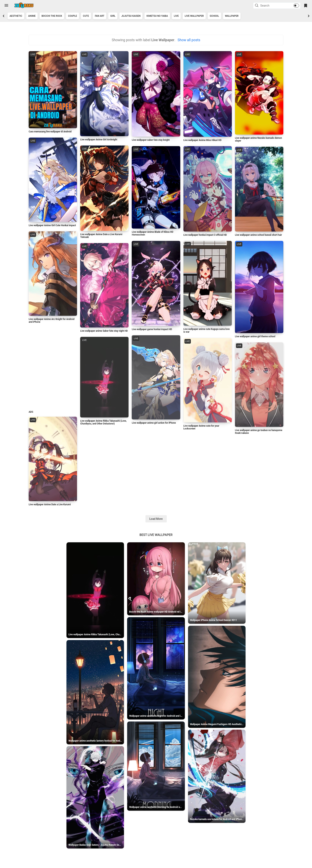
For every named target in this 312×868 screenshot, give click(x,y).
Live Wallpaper (194, 16)
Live (176, 16)
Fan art (100, 16)
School (214, 16)
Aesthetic (16, 16)
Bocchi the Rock (52, 16)
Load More (156, 531)
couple (73, 16)
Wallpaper (232, 16)
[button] (257, 6)
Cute (86, 16)
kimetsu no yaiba (157, 16)
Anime (32, 16)
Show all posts (189, 40)
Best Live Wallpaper (156, 547)
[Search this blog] (272, 6)
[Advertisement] (53, 368)
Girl (113, 16)
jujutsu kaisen (131, 16)
